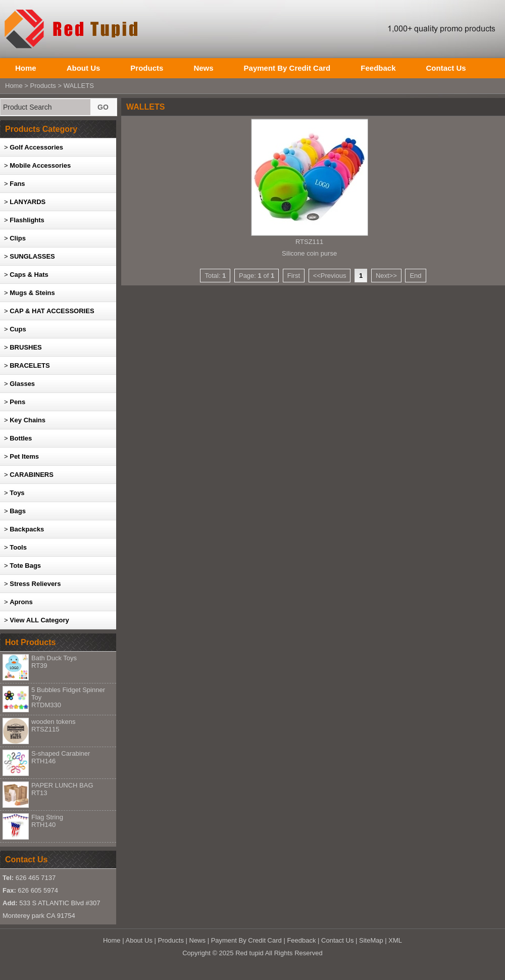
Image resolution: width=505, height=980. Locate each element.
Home (26, 68)
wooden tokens (53, 725)
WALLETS (79, 86)
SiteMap (371, 940)
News (203, 68)
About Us (84, 68)
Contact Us (446, 68)
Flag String (47, 821)
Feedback (378, 68)
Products (147, 68)
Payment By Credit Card (287, 68)
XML (395, 940)
